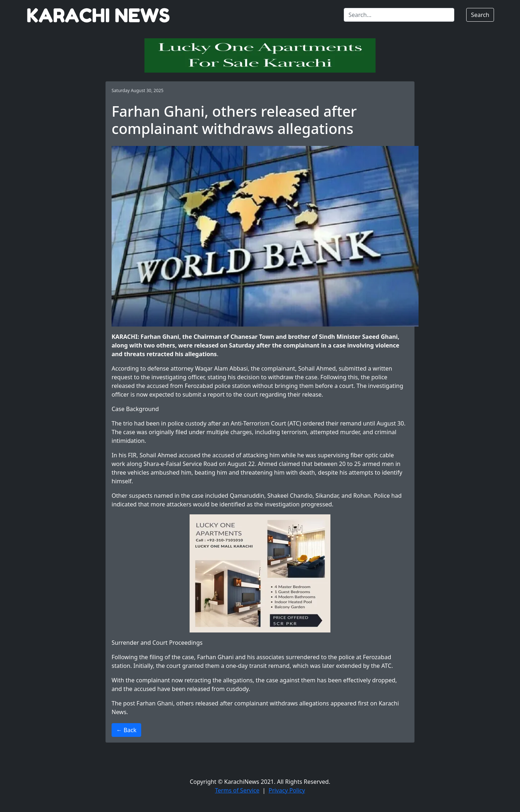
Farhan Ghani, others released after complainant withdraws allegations (233, 703)
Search (480, 15)
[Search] (399, 15)
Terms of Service (237, 790)
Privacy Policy (287, 790)
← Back (126, 730)
